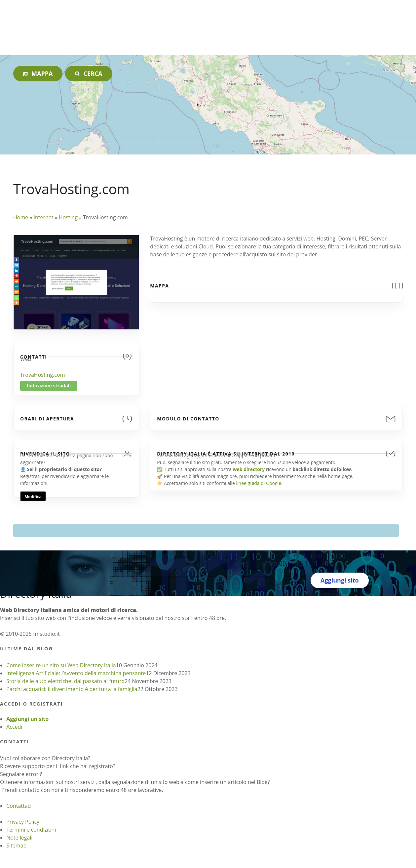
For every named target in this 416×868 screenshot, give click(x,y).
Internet (43, 217)
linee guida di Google (259, 483)
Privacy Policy (23, 822)
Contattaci (19, 806)
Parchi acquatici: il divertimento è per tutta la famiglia (72, 689)
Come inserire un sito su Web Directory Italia (61, 665)
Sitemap (16, 846)
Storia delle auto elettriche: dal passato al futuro (65, 681)
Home (21, 217)
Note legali (19, 838)
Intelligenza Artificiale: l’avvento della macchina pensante (76, 673)
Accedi (14, 727)
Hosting (68, 217)
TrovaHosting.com (42, 375)
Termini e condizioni (31, 830)
